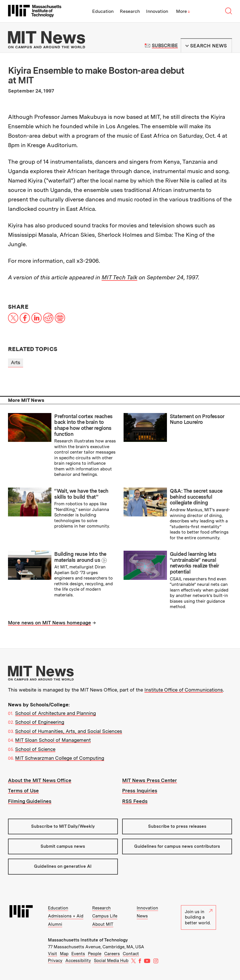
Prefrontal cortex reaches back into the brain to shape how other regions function (83, 425)
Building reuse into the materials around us (80, 557)
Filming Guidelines (30, 801)
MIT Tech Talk (119, 277)
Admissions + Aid (66, 916)
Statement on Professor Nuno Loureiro (197, 419)
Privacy (55, 961)
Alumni (55, 924)
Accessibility (78, 961)
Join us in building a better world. (199, 917)
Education (103, 11)
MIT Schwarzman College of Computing (60, 758)
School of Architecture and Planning (56, 713)
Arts (16, 362)
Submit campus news (63, 846)
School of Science (35, 749)
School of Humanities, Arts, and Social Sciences (69, 731)
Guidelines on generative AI (63, 866)
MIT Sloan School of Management (53, 740)
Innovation (157, 11)
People (95, 954)
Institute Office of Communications (184, 690)
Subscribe (165, 46)
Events (78, 954)
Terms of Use (23, 791)
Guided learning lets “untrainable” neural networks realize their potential (194, 563)
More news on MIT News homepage (50, 623)
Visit (53, 954)
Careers (112, 954)
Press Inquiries (140, 791)
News (142, 916)
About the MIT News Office (40, 780)
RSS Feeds (135, 801)
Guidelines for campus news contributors (177, 846)
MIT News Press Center (150, 780)
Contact (131, 954)
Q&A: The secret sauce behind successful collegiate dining (196, 497)
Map (64, 954)
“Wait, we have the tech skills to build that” (81, 494)
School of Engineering (40, 722)
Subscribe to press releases (177, 826)
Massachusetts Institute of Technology (88, 940)
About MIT (103, 924)
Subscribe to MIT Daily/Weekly (63, 826)
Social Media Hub (111, 961)
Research (130, 11)
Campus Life (105, 916)
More (183, 11)
